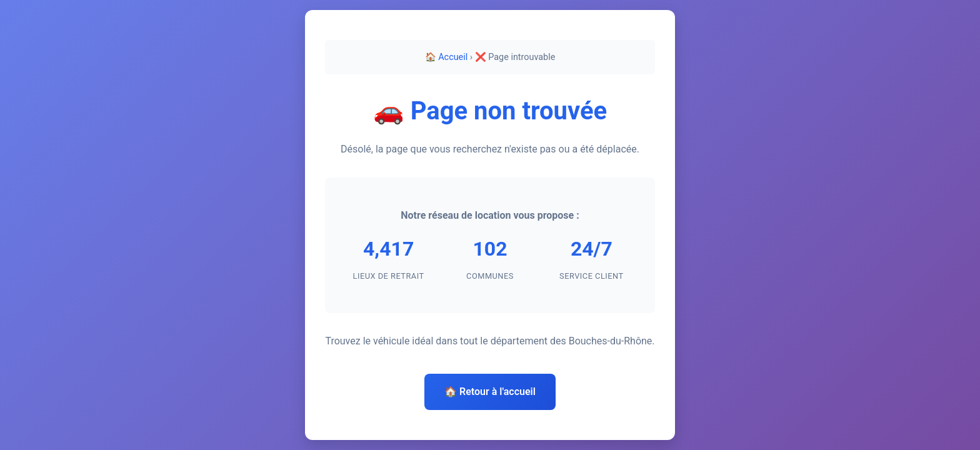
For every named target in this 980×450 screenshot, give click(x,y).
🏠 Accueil (447, 57)
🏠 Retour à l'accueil (490, 392)
